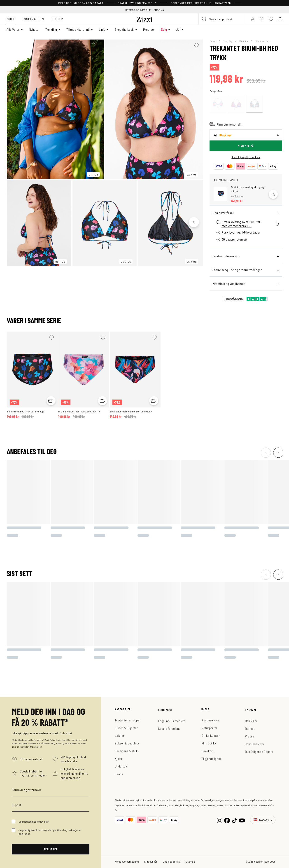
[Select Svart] (254, 104)
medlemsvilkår (40, 821)
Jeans (119, 774)
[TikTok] (234, 820)
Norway (262, 820)
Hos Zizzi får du (223, 213)
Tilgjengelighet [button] (211, 759)
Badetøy (228, 41)
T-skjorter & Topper (128, 720)
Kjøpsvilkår (151, 861)
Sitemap (190, 861)
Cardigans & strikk (127, 751)
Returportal (209, 728)
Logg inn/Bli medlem (172, 721)
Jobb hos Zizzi (254, 744)
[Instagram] (220, 820)
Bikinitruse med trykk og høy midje (26, 411)
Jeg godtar (34, 821)
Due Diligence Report (259, 752)
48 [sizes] (223, 135)
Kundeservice (210, 720)
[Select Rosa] (218, 104)
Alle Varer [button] (13, 29)
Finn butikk (209, 743)
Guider (57, 19)
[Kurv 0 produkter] (280, 19)
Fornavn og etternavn (26, 790)
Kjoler (119, 759)
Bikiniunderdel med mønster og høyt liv (79, 411)
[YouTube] (242, 820)
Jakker (120, 736)
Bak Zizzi (251, 721)
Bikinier (244, 41)
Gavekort (207, 751)
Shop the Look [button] (124, 29)
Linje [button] (102, 29)
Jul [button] (178, 29)
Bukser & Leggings (127, 743)
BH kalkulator (211, 736)
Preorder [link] (149, 29)
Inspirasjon (33, 19)
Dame (213, 41)
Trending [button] (51, 29)
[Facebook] (227, 820)
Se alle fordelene (169, 729)
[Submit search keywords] (204, 19)
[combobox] (222, 19)
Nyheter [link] (34, 29)
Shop (11, 19)
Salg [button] (164, 29)
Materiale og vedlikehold (229, 283)
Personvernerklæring (127, 861)
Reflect (250, 729)
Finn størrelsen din (230, 124)
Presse (250, 736)
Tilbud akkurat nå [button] (78, 29)
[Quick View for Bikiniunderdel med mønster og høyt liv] (103, 401)
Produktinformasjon (226, 256)
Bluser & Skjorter (126, 728)
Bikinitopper (262, 41)
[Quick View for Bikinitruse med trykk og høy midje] (51, 401)
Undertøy (121, 766)
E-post (16, 805)
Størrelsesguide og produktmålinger (237, 270)
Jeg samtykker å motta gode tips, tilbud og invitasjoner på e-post (50, 832)
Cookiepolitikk (171, 861)
